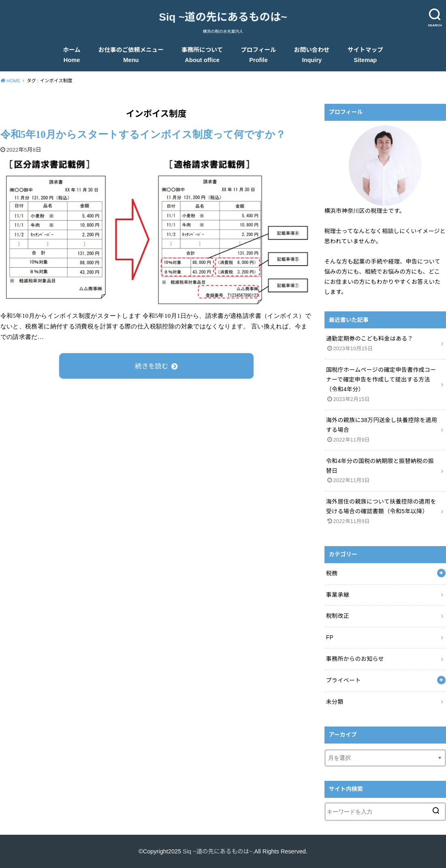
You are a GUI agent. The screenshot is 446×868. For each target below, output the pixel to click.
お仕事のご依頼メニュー (131, 55)
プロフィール (258, 55)
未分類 (335, 702)
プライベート (344, 680)
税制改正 (338, 616)
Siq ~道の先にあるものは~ (223, 17)
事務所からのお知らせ (355, 659)
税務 (332, 573)
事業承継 (338, 595)
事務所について (202, 55)
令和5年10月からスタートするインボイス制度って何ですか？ (143, 134)
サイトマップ (365, 55)
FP (330, 637)
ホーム (72, 55)
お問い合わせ (312, 55)
